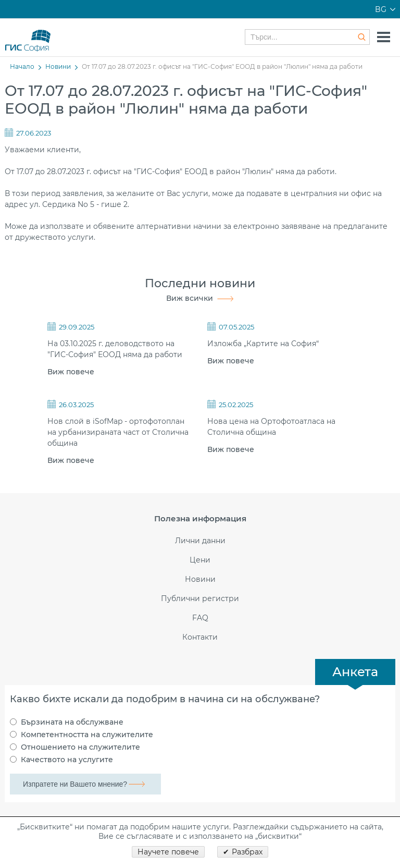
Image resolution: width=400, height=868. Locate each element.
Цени (200, 560)
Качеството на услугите (67, 760)
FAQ (200, 618)
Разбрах (247, 852)
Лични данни (200, 541)
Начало (22, 66)
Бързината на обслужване (72, 722)
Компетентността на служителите (87, 735)
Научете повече (168, 852)
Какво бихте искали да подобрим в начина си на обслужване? (165, 699)
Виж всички (190, 298)
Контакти (200, 637)
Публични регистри (200, 599)
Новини (58, 66)
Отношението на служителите (80, 747)
